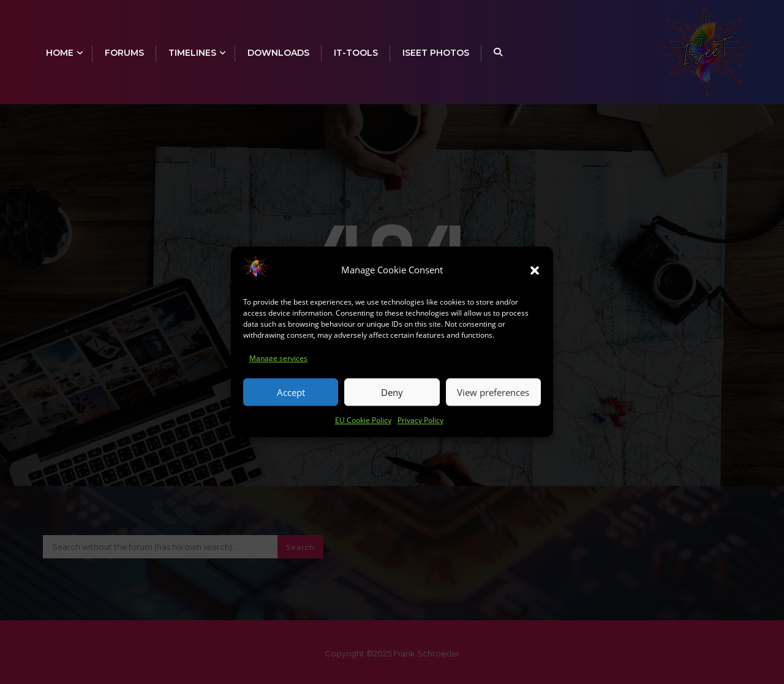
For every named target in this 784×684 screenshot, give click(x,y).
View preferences (493, 396)
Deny (392, 396)
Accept (291, 396)
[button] (535, 273)
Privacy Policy (420, 424)
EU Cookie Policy (363, 424)
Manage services (278, 362)
